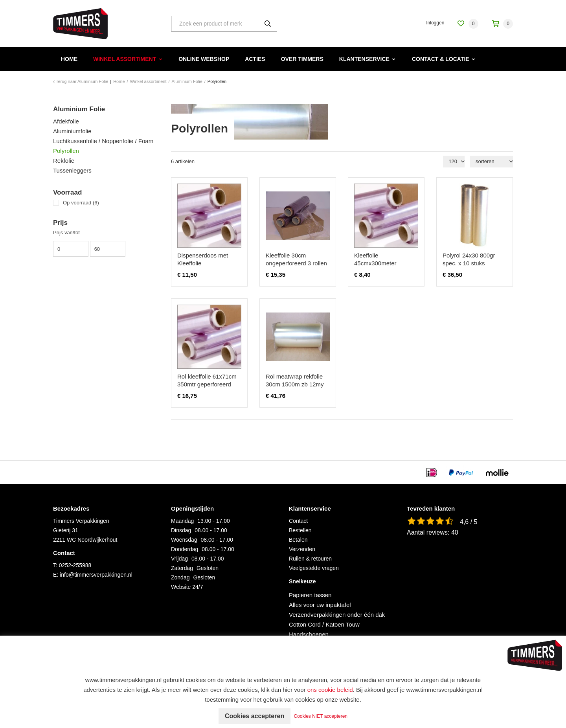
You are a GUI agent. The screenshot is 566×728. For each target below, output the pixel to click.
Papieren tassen (310, 595)
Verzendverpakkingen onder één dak (337, 615)
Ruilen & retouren (310, 559)
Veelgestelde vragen (314, 568)
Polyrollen (66, 151)
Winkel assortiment (125, 59)
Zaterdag (182, 568)
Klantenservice (364, 59)
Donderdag (185, 549)
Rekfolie (64, 161)
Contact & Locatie (441, 59)
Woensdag (184, 540)
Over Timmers (302, 59)
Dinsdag (181, 530)
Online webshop (204, 59)
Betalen (298, 540)
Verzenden (302, 549)
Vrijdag (179, 559)
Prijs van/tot (66, 233)
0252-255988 (75, 565)
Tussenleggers (72, 170)
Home (69, 59)
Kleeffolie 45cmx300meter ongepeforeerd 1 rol (380, 263)
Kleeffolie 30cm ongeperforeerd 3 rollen (296, 259)
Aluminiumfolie (72, 131)
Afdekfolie (66, 121)
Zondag (180, 577)
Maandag (182, 521)
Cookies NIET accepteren (321, 716)
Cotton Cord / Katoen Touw (324, 624)
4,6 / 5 (469, 522)
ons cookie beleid (330, 690)
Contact (298, 521)
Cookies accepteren (255, 716)
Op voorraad (81, 203)
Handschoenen (309, 634)
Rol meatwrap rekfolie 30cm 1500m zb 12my (295, 380)
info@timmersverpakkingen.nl (96, 575)
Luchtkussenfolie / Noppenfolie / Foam (103, 141)
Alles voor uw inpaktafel (320, 605)
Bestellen (300, 530)
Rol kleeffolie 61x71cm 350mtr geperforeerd (207, 380)
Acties (255, 59)
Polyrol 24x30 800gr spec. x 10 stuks (469, 259)
